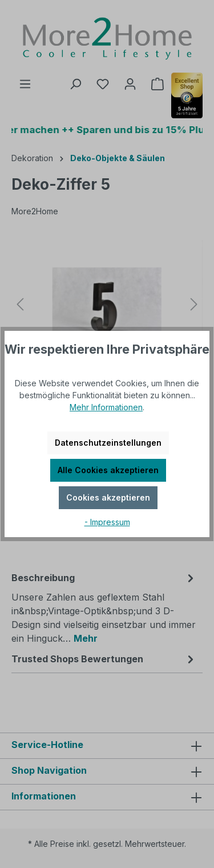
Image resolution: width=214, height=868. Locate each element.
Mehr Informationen (106, 407)
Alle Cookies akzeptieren (108, 470)
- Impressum (107, 522)
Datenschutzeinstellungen (108, 443)
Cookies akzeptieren (108, 497)
